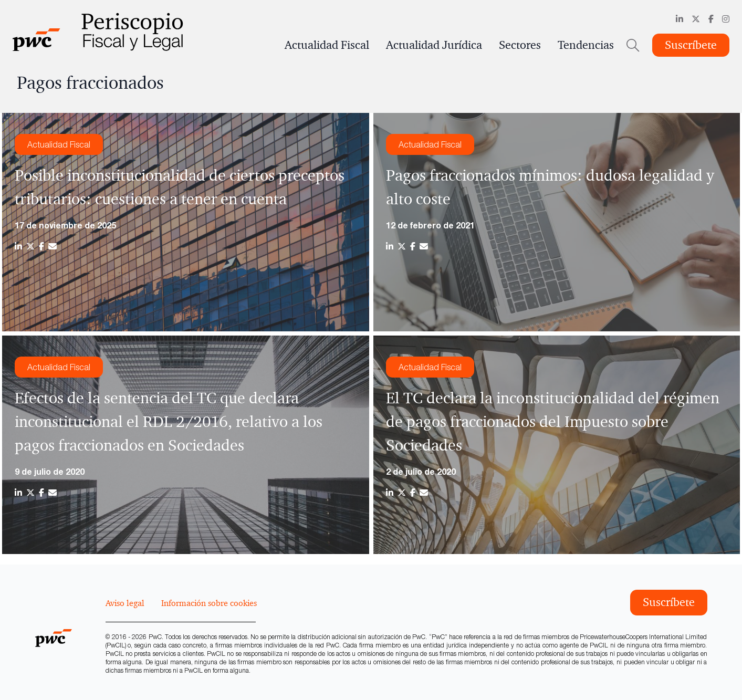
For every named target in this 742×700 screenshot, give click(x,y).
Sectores (520, 45)
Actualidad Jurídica (434, 45)
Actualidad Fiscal (327, 45)
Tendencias (586, 45)
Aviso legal (125, 603)
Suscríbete (691, 45)
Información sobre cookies (209, 603)
